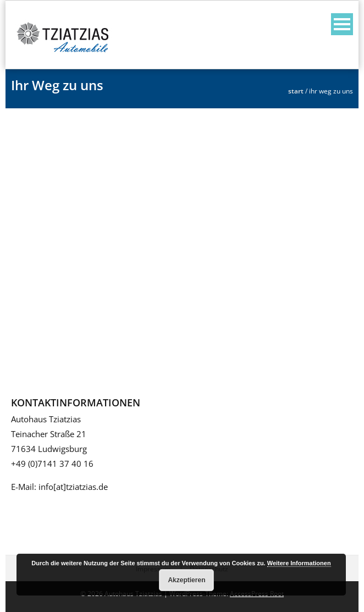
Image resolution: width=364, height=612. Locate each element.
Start (296, 91)
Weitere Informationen (299, 563)
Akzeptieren (186, 580)
